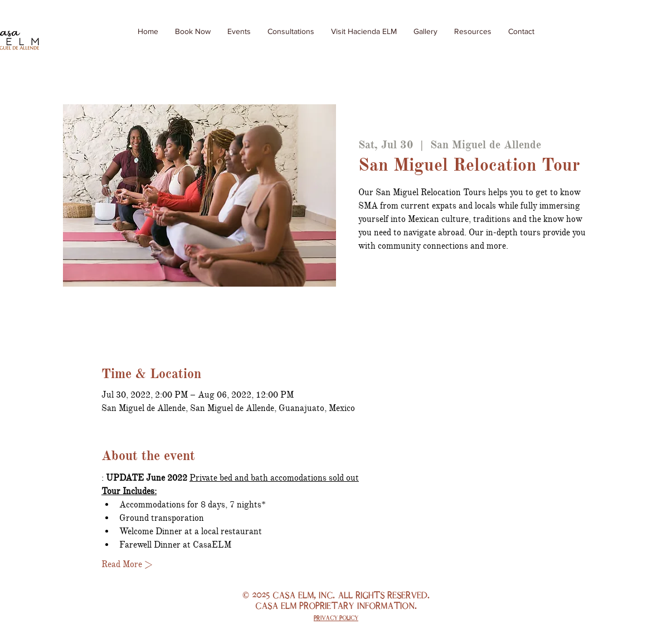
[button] (473, 32)
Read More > (127, 564)
